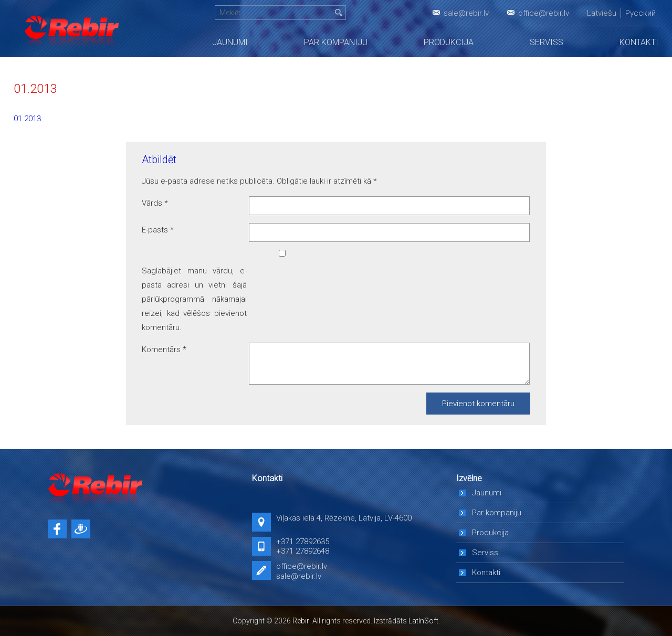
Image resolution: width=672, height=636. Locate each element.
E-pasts (158, 230)
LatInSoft (423, 621)
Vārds (155, 203)
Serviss (547, 42)
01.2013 (27, 119)
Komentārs (164, 349)
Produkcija (449, 42)
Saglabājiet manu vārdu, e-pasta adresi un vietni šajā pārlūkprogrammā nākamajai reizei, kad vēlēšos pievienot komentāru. (194, 299)
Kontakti (639, 42)
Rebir (301, 621)
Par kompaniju (336, 42)
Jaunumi (230, 42)
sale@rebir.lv (466, 13)
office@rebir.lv (544, 13)
